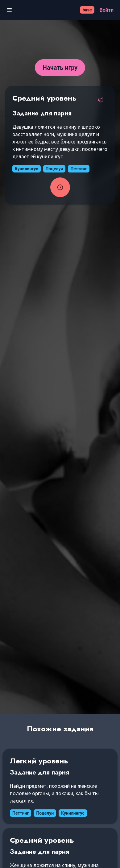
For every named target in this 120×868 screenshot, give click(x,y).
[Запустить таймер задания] (60, 187)
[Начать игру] (60, 68)
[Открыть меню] (9, 10)
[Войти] (107, 10)
